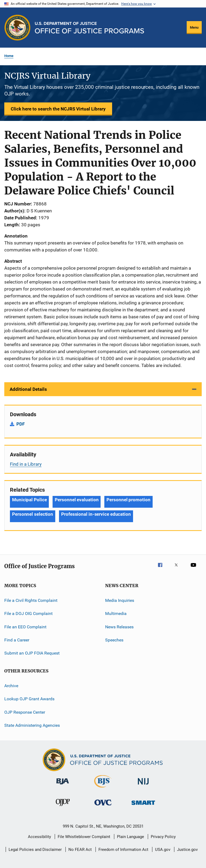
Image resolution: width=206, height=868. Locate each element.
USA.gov (163, 850)
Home (9, 56)
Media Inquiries (120, 600)
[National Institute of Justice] (143, 785)
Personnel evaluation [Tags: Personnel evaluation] (77, 500)
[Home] (89, 28)
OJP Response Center (25, 712)
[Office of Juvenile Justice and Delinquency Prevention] (63, 807)
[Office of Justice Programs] (17, 28)
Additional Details (28, 389)
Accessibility (39, 837)
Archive (11, 686)
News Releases (119, 627)
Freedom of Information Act (123, 850)
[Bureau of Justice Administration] (63, 785)
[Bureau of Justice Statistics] (103, 789)
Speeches (114, 640)
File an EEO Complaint (25, 627)
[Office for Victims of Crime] (103, 806)
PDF (21, 424)
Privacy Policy (163, 837)
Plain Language (130, 837)
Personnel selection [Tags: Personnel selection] (33, 514)
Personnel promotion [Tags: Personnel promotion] (128, 500)
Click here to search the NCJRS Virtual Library (58, 109)
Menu (194, 27)
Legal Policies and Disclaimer (35, 850)
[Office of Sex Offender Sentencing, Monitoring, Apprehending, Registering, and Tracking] (143, 806)
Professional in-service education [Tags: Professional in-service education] (96, 514)
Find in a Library (26, 464)
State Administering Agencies (32, 725)
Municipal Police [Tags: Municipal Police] (29, 500)
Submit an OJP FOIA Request (32, 653)
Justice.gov (187, 850)
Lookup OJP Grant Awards (29, 699)
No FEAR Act (80, 850)
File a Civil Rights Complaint (31, 600)
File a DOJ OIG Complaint (28, 613)
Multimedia (116, 613)
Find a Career (17, 640)
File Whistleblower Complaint (84, 837)
